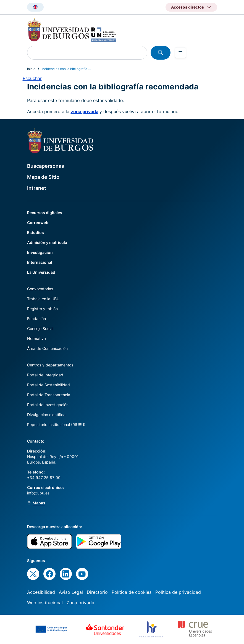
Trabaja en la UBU (43, 299)
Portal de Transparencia (49, 395)
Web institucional (45, 603)
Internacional (40, 262)
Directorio (97, 592)
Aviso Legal (71, 592)
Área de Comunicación (47, 348)
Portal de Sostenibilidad (48, 385)
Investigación (40, 252)
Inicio (31, 69)
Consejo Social (40, 328)
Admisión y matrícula (47, 242)
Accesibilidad (41, 592)
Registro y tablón (42, 309)
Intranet (37, 188)
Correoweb (38, 223)
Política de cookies (132, 592)
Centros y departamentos (50, 365)
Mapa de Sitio (43, 177)
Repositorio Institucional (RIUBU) (56, 425)
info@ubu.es (38, 493)
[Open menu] (180, 53)
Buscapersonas (46, 166)
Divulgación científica (46, 415)
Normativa (36, 338)
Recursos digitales (45, 213)
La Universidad (41, 272)
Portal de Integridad (45, 375)
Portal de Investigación (48, 405)
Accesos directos (187, 7)
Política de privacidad (178, 592)
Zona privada (80, 603)
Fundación (36, 319)
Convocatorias (40, 289)
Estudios (36, 232)
